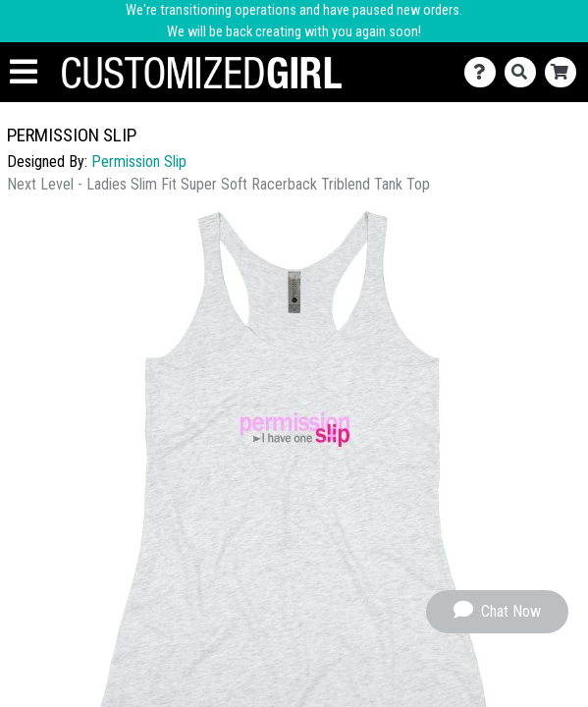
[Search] (525, 72)
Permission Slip (139, 162)
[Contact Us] (484, 72)
